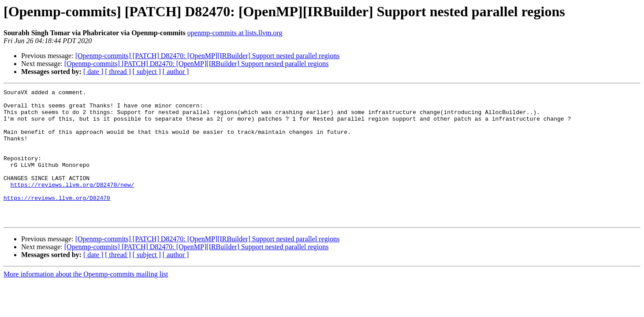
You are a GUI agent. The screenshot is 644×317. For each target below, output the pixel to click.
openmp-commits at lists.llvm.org (235, 33)
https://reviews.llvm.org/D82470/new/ (73, 204)
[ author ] (176, 72)
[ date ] (93, 72)
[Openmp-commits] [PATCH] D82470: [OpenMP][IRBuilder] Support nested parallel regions (208, 56)
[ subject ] (147, 72)
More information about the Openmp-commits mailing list (86, 300)
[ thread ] (118, 72)
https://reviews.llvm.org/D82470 (57, 220)
